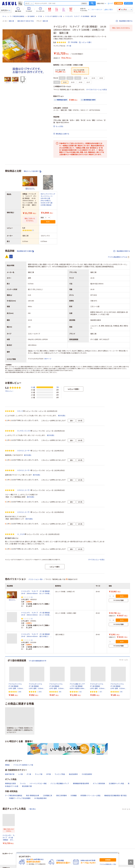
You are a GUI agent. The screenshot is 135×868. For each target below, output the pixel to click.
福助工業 (11, 21)
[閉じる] (119, 853)
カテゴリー (6, 10)
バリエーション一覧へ (36, 579)
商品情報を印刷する (124, 21)
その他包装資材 (87, 774)
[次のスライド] (130, 678)
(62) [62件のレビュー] (80, 692)
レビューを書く (85, 42)
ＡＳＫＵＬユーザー (24, 451)
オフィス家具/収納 (99, 783)
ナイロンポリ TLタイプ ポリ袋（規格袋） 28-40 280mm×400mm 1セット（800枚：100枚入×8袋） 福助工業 (36, 614)
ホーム (4, 16)
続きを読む (62, 416)
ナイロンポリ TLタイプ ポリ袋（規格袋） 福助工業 (81, 16)
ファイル (23, 783)
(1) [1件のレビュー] (32, 597)
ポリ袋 (40, 16)
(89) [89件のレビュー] (60, 692)
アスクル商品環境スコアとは (119, 257)
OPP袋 (48, 774)
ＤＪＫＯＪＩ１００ (24, 431)
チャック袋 (39, 774)
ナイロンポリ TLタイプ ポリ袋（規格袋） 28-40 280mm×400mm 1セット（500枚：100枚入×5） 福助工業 (36, 593)
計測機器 (74, 796)
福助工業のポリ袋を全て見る (26, 21)
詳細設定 (84, 3)
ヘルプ (111, 4)
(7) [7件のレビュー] (33, 230)
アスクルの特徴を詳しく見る (108, 864)
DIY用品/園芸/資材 (40, 798)
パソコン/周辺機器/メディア (60, 783)
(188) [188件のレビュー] (20, 692)
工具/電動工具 (47, 796)
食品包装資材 (73, 774)
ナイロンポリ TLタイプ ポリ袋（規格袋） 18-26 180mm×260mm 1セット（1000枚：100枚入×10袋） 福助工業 (9, 838)
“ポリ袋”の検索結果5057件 (37, 661)
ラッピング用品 (60, 774)
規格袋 (7, 765)
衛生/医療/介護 (27, 786)
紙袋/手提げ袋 (10, 774)
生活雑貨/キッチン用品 (116, 783)
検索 (92, 3)
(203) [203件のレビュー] (40, 692)
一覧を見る (32, 809)
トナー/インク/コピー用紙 (38, 783)
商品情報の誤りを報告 (25, 251)
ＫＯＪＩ (20, 411)
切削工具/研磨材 (61, 796)
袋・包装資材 (31, 16)
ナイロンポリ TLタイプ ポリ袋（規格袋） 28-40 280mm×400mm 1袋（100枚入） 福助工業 (36, 635)
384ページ (48, 359)
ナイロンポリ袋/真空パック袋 (54, 16)
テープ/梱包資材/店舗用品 (17, 16)
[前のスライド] (5, 678)
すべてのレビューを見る (96, 560)
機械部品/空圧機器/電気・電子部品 (115, 796)
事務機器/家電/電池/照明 (81, 783)
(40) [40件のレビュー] (121, 692)
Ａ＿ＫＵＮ (21, 534)
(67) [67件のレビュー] (101, 692)
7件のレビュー (9, 391)
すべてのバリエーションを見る (97, 90)
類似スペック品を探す (32, 171)
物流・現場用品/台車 (33, 796)
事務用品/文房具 (10, 783)
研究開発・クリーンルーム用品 (90, 796)
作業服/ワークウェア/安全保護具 (20, 798)
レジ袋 (20, 774)
